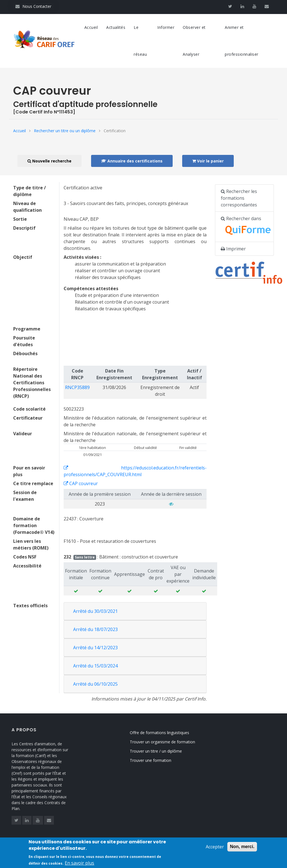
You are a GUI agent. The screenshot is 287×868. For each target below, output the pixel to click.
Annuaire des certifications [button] (132, 161)
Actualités (116, 27)
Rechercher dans (247, 227)
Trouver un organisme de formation (169, 742)
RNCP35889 (77, 387)
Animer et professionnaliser (242, 41)
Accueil (91, 27)
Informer (166, 27)
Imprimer (233, 249)
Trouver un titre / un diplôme (162, 751)
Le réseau (140, 41)
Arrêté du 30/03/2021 (95, 611)
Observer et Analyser (194, 41)
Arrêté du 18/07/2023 (95, 629)
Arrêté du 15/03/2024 (95, 666)
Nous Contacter (33, 6)
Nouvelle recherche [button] (49, 161)
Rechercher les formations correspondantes (239, 198)
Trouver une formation (157, 760)
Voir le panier (208, 161)
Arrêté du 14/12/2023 (95, 648)
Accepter (215, 850)
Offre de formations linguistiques (166, 733)
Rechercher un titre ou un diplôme (65, 131)
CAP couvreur (81, 483)
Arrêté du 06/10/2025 (95, 684)
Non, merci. (242, 850)
